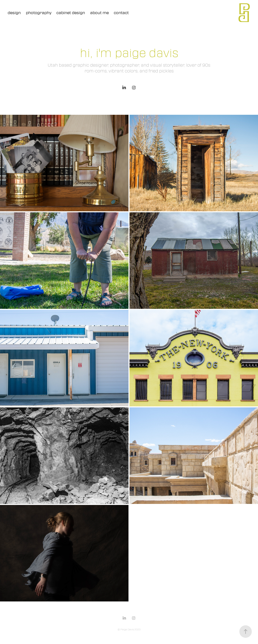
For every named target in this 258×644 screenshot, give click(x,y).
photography (39, 13)
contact (121, 13)
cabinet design (71, 13)
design (14, 13)
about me (99, 13)
